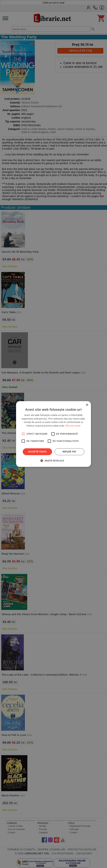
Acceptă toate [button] (37, 452)
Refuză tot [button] (69, 452)
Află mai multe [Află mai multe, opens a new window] (73, 426)
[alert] (54, 434)
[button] (54, 461)
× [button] (87, 405)
